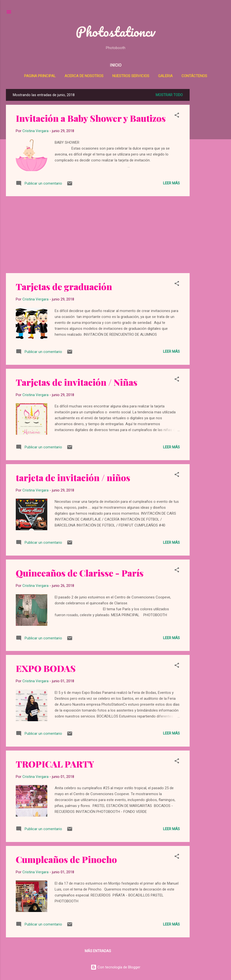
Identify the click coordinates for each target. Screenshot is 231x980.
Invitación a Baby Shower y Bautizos (91, 118)
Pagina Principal (40, 76)
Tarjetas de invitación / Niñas (77, 382)
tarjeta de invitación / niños (73, 477)
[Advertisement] (212, 163)
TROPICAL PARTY (55, 764)
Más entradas (98, 951)
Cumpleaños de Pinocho (66, 859)
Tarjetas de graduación (64, 286)
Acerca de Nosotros (84, 76)
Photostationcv (116, 32)
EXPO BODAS (46, 668)
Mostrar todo (169, 95)
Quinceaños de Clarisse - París (80, 573)
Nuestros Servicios (131, 76)
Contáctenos (194, 76)
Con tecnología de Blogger (115, 967)
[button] (177, 116)
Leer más (171, 183)
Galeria (165, 76)
